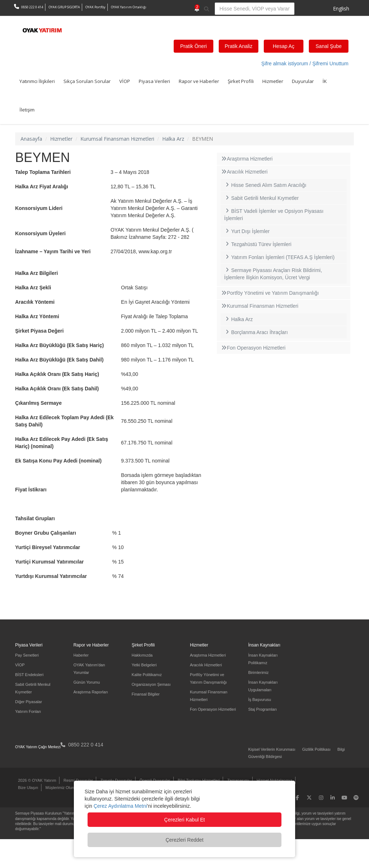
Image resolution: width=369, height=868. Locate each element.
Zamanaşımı (238, 780)
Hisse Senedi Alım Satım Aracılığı (265, 185)
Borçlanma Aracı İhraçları (256, 332)
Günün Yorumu (87, 682)
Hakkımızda (142, 655)
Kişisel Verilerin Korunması (272, 749)
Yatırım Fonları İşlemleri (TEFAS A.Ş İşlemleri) (279, 257)
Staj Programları (263, 709)
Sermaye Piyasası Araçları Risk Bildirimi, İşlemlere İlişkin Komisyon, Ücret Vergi (273, 274)
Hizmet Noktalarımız (274, 780)
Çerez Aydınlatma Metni (120, 806)
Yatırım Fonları (28, 711)
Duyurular (303, 81)
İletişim (27, 110)
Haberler (81, 655)
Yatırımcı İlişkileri (37, 81)
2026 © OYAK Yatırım (37, 780)
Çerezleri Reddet (184, 840)
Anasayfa (31, 139)
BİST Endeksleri (29, 675)
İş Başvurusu (260, 700)
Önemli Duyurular (155, 780)
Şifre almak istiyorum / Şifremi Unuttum (305, 63)
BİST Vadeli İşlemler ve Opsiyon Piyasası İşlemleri (274, 215)
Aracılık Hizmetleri (244, 172)
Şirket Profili (241, 81)
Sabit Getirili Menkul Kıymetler (261, 198)
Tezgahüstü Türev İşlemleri (258, 244)
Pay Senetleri (27, 655)
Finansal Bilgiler (146, 694)
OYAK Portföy (95, 7)
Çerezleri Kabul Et (185, 820)
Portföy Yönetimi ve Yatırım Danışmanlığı (270, 293)
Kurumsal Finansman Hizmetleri (117, 139)
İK (325, 81)
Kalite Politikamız (147, 675)
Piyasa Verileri (154, 81)
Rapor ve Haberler (199, 81)
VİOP (125, 81)
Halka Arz (173, 139)
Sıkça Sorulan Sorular (87, 81)
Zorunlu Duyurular (116, 780)
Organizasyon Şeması (151, 684)
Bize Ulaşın (28, 788)
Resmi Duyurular (78, 780)
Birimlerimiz (259, 672)
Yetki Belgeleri (144, 665)
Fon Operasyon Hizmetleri (253, 348)
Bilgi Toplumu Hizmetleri (199, 780)
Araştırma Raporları (91, 692)
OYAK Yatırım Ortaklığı (129, 7)
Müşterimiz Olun (60, 788)
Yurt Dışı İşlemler (247, 231)
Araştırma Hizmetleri (246, 159)
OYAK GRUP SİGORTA (64, 7)
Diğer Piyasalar (29, 702)
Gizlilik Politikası (316, 749)
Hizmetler (273, 81)
